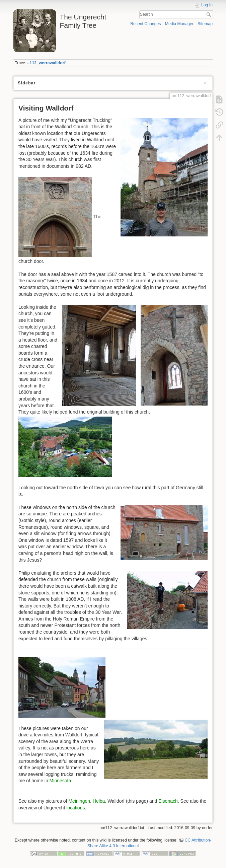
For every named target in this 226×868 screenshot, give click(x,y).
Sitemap (205, 24)
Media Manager (179, 24)
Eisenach (168, 801)
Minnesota (60, 781)
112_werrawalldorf (48, 63)
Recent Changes (145, 24)
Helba (99, 801)
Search (209, 14)
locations (76, 808)
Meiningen (79, 801)
